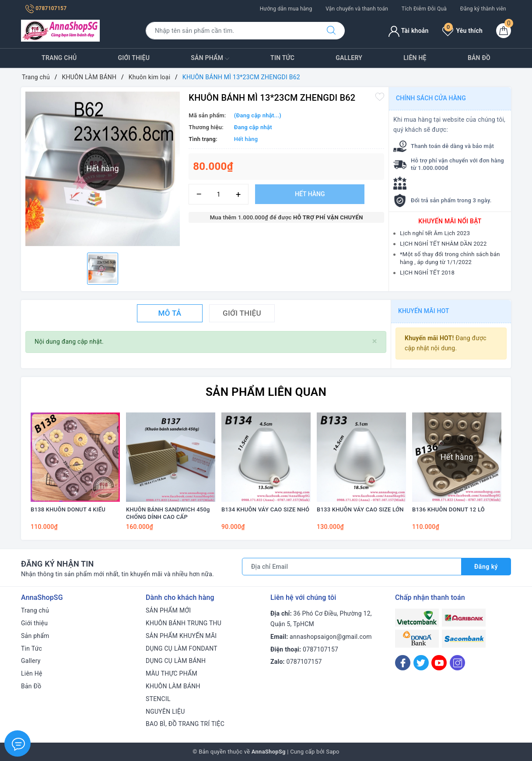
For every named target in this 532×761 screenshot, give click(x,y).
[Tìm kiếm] (331, 31)
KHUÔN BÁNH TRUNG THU (184, 623)
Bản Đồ (479, 58)
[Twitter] (421, 663)
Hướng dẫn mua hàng (286, 9)
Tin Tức (282, 58)
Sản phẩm (210, 59)
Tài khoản (408, 31)
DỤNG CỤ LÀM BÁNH (176, 661)
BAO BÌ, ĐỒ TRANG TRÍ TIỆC (185, 724)
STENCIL (158, 699)
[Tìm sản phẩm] (232, 31)
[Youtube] (439, 663)
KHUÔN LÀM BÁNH (173, 686)
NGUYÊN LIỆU (165, 712)
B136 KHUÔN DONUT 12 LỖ (448, 509)
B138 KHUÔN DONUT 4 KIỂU (68, 509)
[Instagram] (457, 663)
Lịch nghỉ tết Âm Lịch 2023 (435, 233)
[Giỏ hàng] (504, 31)
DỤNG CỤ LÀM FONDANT (182, 648)
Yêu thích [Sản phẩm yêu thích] (462, 31)
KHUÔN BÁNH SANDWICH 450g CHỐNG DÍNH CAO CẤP (168, 513)
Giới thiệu (134, 58)
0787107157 (46, 8)
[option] (103, 269)
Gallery (349, 58)
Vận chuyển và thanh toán (357, 9)
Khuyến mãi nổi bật (450, 221)
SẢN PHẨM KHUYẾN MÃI (181, 636)
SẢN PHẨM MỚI (168, 610)
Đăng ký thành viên (483, 9)
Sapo (333, 752)
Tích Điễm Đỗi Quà (424, 9)
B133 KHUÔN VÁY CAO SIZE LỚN (360, 509)
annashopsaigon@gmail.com (331, 637)
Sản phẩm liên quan (266, 392)
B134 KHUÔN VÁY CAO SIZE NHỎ (265, 509)
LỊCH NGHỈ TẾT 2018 (427, 273)
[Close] (375, 341)
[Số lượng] (219, 194)
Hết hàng (310, 194)
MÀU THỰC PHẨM (171, 673)
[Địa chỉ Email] (352, 567)
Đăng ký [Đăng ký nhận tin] (486, 567)
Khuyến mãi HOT (424, 311)
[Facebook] (403, 663)
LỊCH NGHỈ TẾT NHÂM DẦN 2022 (443, 244)
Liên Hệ (415, 58)
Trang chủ (59, 58)
